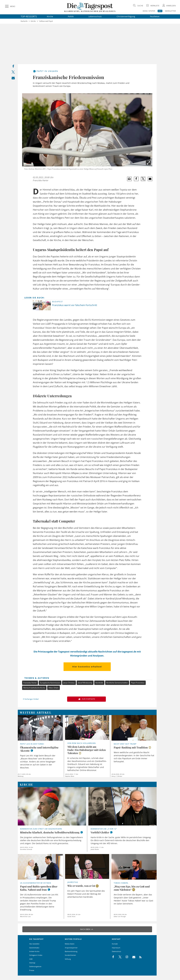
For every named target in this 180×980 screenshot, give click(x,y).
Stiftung (68, 959)
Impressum (116, 948)
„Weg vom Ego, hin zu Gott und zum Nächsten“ (132, 888)
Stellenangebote (35, 966)
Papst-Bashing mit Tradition (131, 747)
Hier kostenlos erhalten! (87, 667)
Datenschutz (116, 951)
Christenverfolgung (126, 16)
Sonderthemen (70, 955)
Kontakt (115, 944)
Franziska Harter (41, 180)
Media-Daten (70, 944)
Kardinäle (99, 683)
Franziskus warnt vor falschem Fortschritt (75, 305)
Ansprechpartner (71, 948)
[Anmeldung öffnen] (169, 6)
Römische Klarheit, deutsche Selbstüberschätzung (50, 832)
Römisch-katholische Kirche (34, 688)
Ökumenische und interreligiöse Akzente (39, 749)
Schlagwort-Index (36, 955)
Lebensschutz (95, 16)
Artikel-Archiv (34, 951)
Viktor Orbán (53, 688)
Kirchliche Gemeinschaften (117, 683)
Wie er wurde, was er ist (81, 886)
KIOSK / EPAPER (149, 11)
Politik (71, 16)
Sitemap (32, 963)
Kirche (50, 16)
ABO (160, 11)
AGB (31, 959)
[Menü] (10, 6)
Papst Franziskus (138, 683)
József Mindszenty (85, 683)
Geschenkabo (34, 948)
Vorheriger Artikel (30, 699)
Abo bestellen (34, 944)
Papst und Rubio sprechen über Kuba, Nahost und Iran (39, 888)
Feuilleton (155, 16)
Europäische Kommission (50, 683)
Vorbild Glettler (100, 832)
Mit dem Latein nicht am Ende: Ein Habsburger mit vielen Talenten (87, 750)
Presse (32, 970)
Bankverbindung (71, 951)
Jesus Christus (69, 683)
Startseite (24, 21)
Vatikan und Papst (46, 21)
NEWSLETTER (170, 11)
